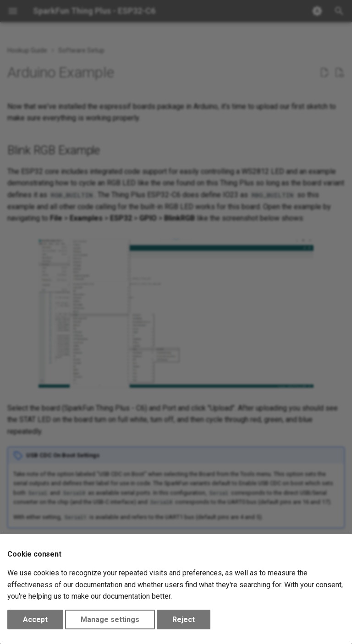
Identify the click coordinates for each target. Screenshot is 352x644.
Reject (184, 620)
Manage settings (110, 620)
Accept (35, 620)
